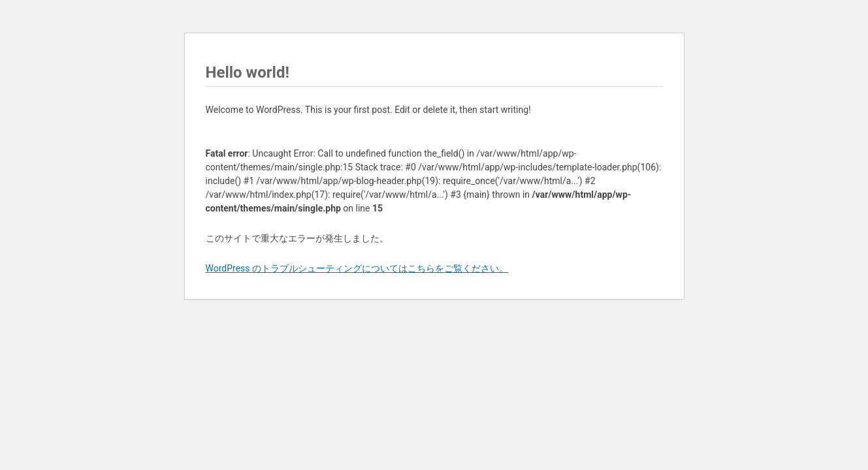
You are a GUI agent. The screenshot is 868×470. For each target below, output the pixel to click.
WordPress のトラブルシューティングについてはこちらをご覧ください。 (357, 268)
